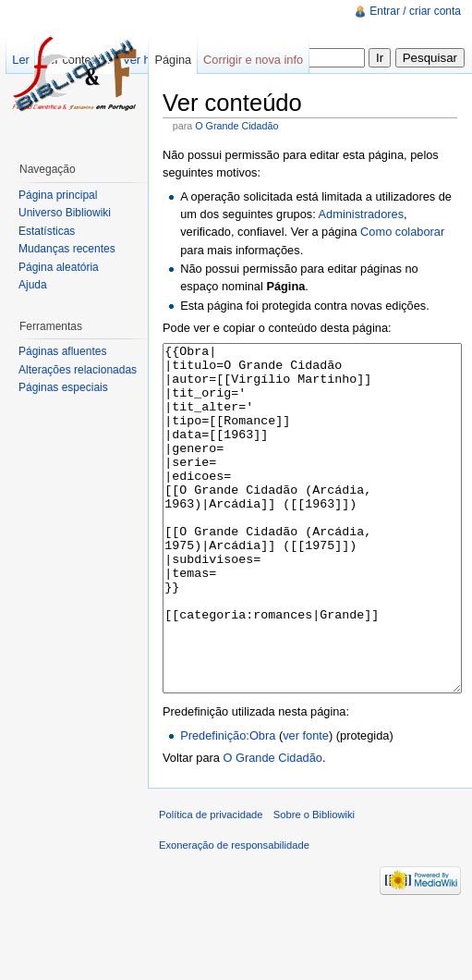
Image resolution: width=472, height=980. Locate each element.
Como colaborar (402, 232)
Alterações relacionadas (78, 370)
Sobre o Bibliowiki (314, 884)
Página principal (58, 195)
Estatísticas (47, 231)
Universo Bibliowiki (65, 213)
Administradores (361, 214)
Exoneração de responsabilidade (234, 914)
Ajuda (33, 285)
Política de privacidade (211, 884)
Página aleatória (59, 267)
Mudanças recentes (67, 249)
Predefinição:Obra (228, 805)
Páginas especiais (63, 387)
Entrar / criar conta (415, 11)
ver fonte (306, 805)
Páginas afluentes (62, 351)
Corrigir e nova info (253, 60)
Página (173, 60)
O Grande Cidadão (236, 126)
